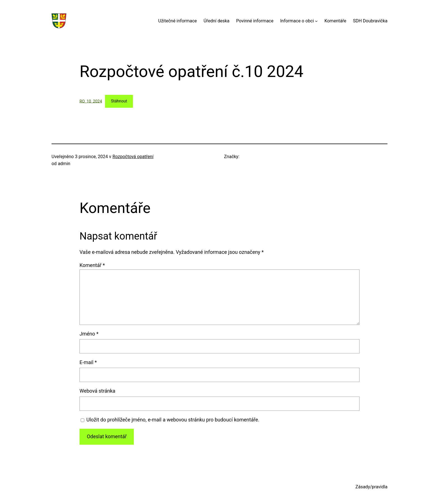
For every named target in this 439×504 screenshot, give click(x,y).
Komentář (92, 265)
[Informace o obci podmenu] (316, 21)
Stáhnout (119, 101)
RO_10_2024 (91, 101)
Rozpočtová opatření (133, 157)
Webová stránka (97, 391)
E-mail (88, 362)
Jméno (89, 334)
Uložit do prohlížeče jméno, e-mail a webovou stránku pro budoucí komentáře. (173, 420)
